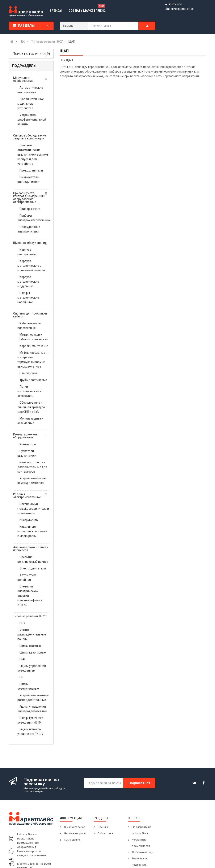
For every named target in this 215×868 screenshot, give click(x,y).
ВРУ (22, 623)
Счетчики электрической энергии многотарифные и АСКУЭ (30, 596)
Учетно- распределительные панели (32, 634)
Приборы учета (30, 209)
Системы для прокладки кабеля (30, 315)
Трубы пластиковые (33, 380)
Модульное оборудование (23, 79)
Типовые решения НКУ (29, 616)
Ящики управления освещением (32, 668)
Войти (172, 4)
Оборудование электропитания (29, 229)
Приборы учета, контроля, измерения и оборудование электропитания (29, 198)
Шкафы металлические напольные (28, 298)
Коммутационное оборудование (25, 436)
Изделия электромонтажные (27, 496)
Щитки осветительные (28, 686)
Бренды (103, 827)
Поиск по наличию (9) (31, 54)
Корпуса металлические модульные (28, 282)
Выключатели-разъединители (29, 179)
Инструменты (29, 520)
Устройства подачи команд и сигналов (32, 481)
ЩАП (23, 659)
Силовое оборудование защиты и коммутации (30, 137)
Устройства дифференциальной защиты (32, 120)
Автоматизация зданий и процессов (31, 549)
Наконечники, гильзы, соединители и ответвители (33, 509)
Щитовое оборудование (30, 243)
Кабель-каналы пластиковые (29, 326)
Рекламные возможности (141, 843)
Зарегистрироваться (180, 9)
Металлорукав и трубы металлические (33, 337)
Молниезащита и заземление (30, 421)
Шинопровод (29, 373)
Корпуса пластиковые (27, 252)
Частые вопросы (75, 833)
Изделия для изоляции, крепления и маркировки (32, 531)
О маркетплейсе (75, 827)
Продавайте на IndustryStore (142, 830)
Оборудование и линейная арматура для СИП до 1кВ (31, 407)
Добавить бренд (142, 852)
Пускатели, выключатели (27, 453)
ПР (21, 677)
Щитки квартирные (33, 652)
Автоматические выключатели (30, 90)
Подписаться (139, 783)
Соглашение (72, 840)
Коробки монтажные (34, 346)
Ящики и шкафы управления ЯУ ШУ (30, 732)
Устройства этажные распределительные (33, 698)
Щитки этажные (31, 646)
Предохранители (31, 170)
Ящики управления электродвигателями (32, 709)
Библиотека (105, 833)
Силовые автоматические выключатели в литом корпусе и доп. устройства (33, 155)
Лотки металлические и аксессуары (29, 391)
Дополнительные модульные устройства (31, 104)
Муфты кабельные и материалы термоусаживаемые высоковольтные (32, 360)
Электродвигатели (33, 568)
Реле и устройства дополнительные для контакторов (32, 467)
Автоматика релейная (27, 577)
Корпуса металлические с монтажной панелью (32, 266)
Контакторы (28, 444)
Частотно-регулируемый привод (33, 559)
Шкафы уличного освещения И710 (30, 720)
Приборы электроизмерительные (33, 218)
